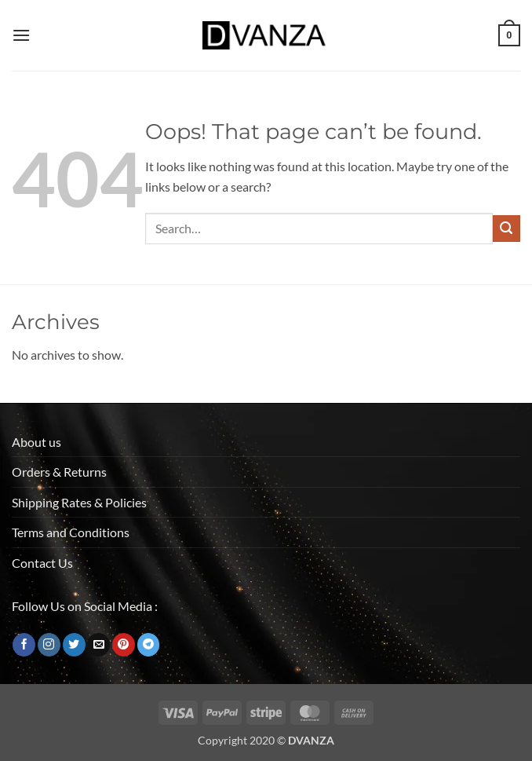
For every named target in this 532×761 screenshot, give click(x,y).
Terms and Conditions (71, 532)
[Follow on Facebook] (24, 645)
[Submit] (506, 229)
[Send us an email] (98, 645)
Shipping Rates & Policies (79, 502)
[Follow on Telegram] (149, 645)
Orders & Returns (59, 472)
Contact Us (42, 563)
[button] (21, 35)
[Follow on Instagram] (49, 645)
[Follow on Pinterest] (124, 645)
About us (36, 442)
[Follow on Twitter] (74, 645)
